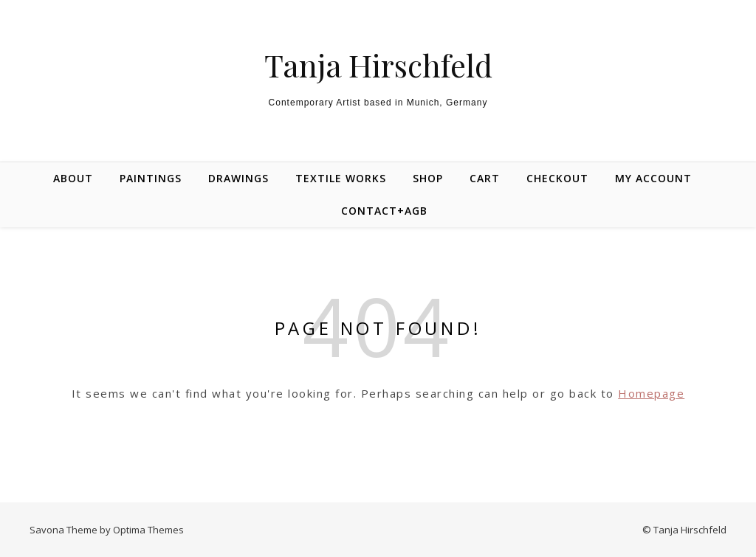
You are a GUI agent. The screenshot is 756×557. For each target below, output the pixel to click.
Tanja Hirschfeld (378, 65)
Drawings (238, 178)
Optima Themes (148, 530)
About (73, 178)
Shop (428, 178)
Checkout (557, 178)
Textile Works (341, 178)
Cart (485, 178)
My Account (653, 178)
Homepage (651, 393)
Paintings (151, 178)
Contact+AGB (384, 211)
